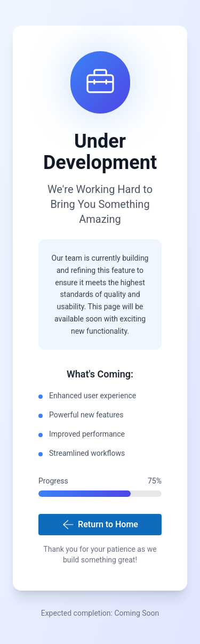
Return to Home (100, 525)
